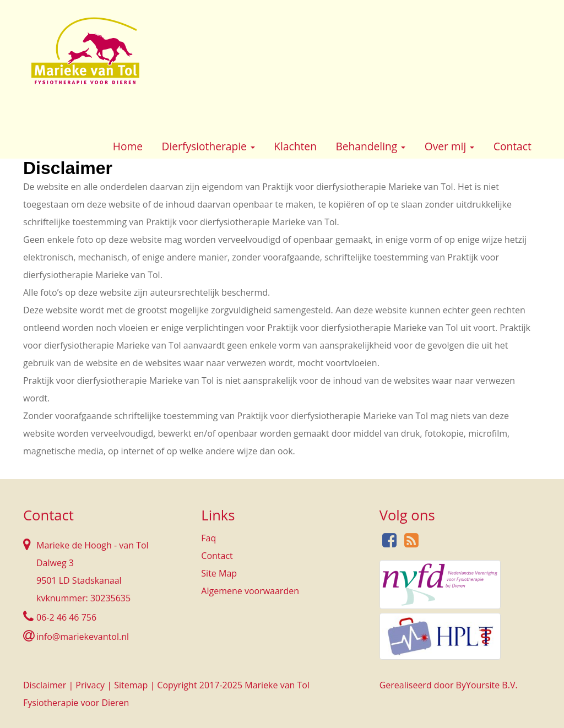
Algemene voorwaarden (250, 591)
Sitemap (131, 685)
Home (128, 146)
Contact (513, 146)
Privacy (90, 685)
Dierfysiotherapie (208, 146)
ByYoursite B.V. (487, 685)
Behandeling (370, 146)
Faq (208, 538)
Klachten (295, 146)
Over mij (450, 146)
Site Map (219, 573)
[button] (253, 148)
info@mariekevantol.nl (83, 637)
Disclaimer (45, 685)
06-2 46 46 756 (66, 617)
